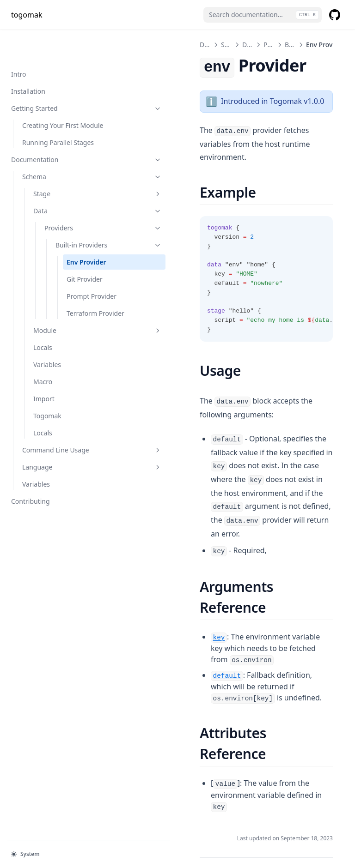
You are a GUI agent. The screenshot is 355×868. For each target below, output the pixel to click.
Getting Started (57, 79)
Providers (73, 208)
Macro (43, 401)
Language (62, 486)
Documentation (57, 140)
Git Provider (85, 279)
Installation (28, 62)
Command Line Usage (62, 469)
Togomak (47, 435)
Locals (43, 366)
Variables (47, 383)
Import (44, 418)
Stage (68, 174)
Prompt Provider (79, 301)
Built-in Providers (79, 230)
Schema (62, 157)
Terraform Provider (82, 327)
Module (68, 349)
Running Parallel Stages (58, 123)
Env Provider (80, 257)
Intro (18, 45)
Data (68, 191)
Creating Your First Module (50, 101)
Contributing (31, 520)
